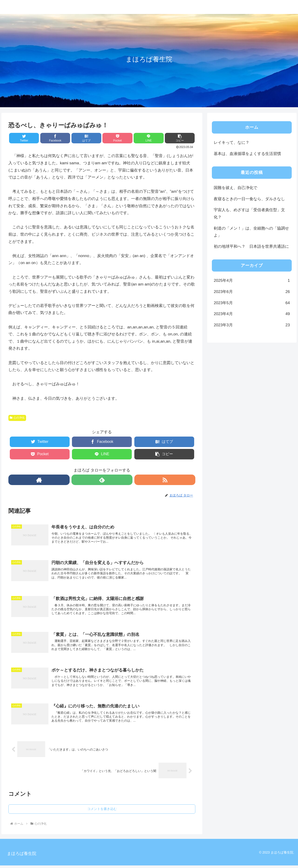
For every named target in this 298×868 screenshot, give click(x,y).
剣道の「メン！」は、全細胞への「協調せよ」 (251, 232)
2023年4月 (252, 314)
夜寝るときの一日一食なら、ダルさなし (249, 199)
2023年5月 (252, 303)
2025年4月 (252, 281)
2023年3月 (252, 325)
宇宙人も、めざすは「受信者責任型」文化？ (249, 214)
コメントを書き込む (102, 811)
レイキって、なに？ (232, 143)
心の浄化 (17, 418)
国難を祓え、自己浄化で (235, 188)
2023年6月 (252, 292)
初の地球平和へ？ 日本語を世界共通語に (251, 246)
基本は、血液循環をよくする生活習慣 (247, 154)
